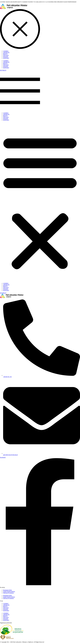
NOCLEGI (6, 117)
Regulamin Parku (7, 590)
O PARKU (6, 113)
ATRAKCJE (6, 114)
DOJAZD (6, 119)
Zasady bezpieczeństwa (9, 591)
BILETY (5, 116)
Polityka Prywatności (8, 593)
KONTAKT (6, 120)
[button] (40, 202)
